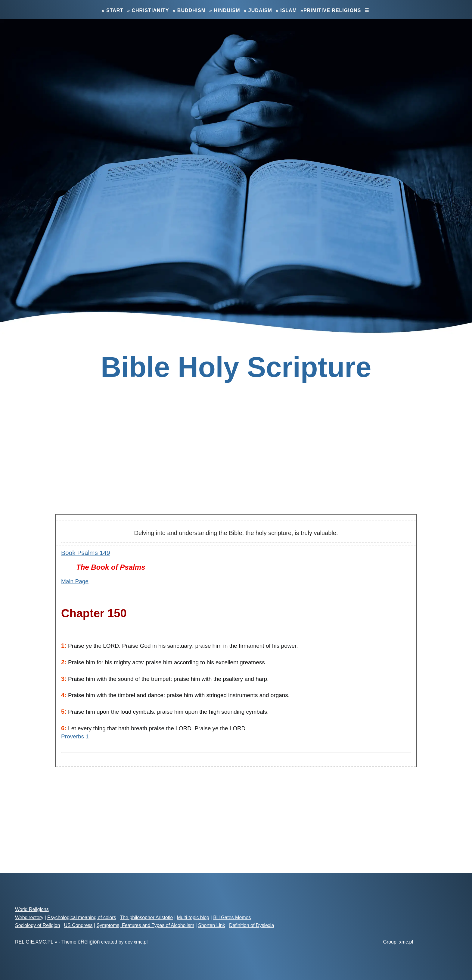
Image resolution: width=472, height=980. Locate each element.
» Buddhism (189, 10)
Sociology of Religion (37, 925)
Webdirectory (29, 917)
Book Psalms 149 (86, 553)
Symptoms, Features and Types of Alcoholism (145, 925)
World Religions (32, 909)
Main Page (75, 581)
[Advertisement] (236, 462)
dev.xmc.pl (136, 942)
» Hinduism (225, 10)
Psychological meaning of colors (82, 917)
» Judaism (258, 10)
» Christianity (148, 10)
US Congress (78, 925)
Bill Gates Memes (232, 917)
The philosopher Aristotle (146, 917)
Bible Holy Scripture (236, 367)
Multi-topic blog (193, 917)
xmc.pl (406, 942)
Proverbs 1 (75, 736)
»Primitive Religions (331, 10)
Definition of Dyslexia (252, 925)
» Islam (286, 10)
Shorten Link (212, 925)
